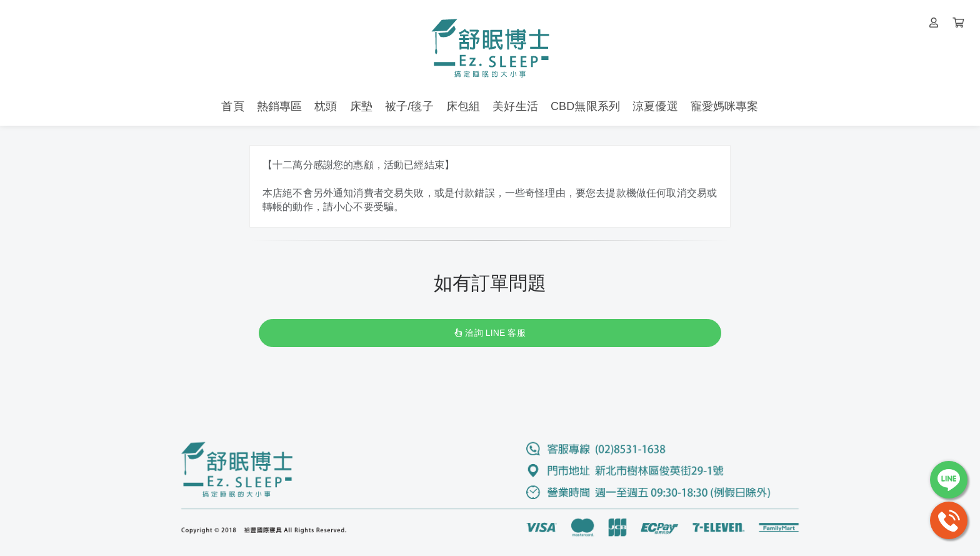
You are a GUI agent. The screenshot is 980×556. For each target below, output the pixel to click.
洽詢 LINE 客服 (490, 333)
